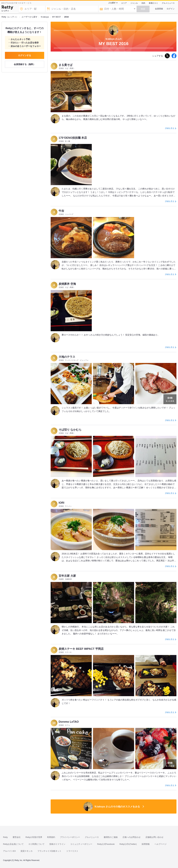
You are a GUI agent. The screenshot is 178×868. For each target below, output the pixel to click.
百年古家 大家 (67, 576)
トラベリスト (72, 851)
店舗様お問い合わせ (154, 837)
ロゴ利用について (37, 844)
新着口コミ (153, 3)
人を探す (112, 3)
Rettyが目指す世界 (34, 837)
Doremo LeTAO (69, 722)
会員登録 (159, 9)
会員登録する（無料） (25, 64)
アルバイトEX (9, 851)
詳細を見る (170, 128)
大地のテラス (67, 357)
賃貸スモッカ (27, 851)
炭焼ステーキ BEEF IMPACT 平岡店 (81, 649)
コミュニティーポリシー (81, 844)
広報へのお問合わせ (132, 837)
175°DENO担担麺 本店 (73, 138)
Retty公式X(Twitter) (128, 844)
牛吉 (61, 211)
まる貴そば (66, 65)
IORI (61, 503)
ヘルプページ (161, 844)
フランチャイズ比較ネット (49, 851)
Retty (5, 837)
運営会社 (17, 837)
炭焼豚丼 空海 (67, 284)
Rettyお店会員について (13, 844)
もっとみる (170, 399)
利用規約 (51, 837)
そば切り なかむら (70, 430)
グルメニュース (168, 3)
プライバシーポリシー (70, 837)
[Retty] (7, 8)
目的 (143, 3)
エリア (124, 3)
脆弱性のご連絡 (111, 837)
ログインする (25, 55)
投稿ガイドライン (57, 844)
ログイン (171, 9)
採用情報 (146, 844)
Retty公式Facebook (106, 844)
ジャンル (134, 3)
